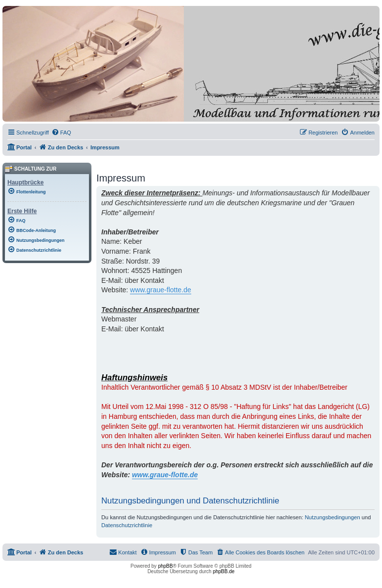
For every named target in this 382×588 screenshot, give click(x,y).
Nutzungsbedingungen (333, 517)
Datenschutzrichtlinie (127, 525)
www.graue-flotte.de (161, 290)
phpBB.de (224, 571)
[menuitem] (61, 133)
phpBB (166, 566)
